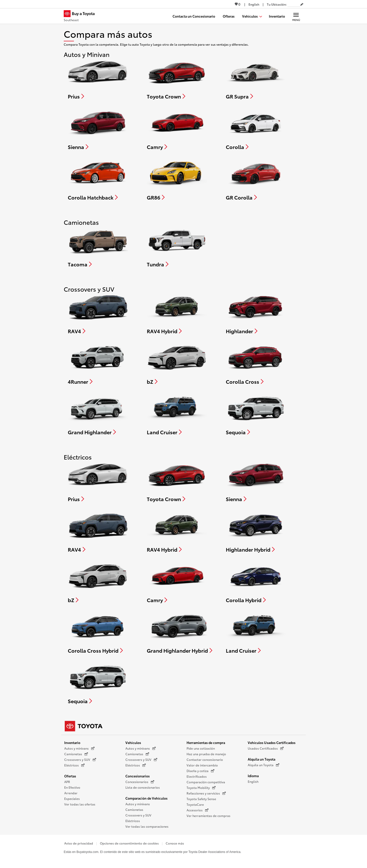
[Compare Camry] (177, 129)
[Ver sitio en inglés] (254, 4)
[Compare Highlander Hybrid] (256, 532)
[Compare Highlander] (256, 313)
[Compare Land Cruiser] (177, 414)
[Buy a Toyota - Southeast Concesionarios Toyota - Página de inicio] (81, 17)
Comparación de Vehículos (146, 798)
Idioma (253, 776)
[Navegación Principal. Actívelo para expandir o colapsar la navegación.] (296, 16)
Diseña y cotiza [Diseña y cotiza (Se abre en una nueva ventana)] (200, 771)
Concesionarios (137, 776)
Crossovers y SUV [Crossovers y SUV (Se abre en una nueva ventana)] (80, 760)
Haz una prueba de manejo (206, 754)
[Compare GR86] (177, 180)
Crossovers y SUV (138, 815)
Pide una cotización (201, 748)
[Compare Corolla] (256, 129)
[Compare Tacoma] (98, 246)
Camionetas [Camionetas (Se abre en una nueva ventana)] (76, 754)
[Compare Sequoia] (256, 414)
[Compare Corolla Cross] (256, 364)
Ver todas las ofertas (80, 804)
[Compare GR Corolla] (256, 180)
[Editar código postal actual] (302, 5)
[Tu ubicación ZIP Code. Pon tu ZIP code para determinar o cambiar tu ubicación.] (294, 4)
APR (67, 782)
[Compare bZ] (177, 364)
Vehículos (133, 742)
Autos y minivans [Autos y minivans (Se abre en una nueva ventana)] (79, 748)
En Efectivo (72, 787)
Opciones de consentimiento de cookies (129, 843)
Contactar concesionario (205, 759)
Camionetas (134, 809)
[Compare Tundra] (177, 246)
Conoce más (175, 843)
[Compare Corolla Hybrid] (256, 582)
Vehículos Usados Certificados (272, 742)
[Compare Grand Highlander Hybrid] (180, 633)
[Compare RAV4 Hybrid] (177, 313)
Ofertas (70, 776)
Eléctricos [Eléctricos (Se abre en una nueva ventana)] (74, 765)
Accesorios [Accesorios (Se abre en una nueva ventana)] (198, 810)
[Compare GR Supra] (256, 79)
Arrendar (71, 793)
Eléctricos (133, 821)
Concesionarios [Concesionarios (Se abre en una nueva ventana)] (140, 782)
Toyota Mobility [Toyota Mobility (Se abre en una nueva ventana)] (201, 788)
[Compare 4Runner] (98, 364)
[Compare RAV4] (98, 313)
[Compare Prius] (98, 79)
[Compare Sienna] (98, 129)
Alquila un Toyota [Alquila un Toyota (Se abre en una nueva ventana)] (264, 765)
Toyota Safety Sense (201, 799)
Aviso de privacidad (79, 843)
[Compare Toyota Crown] (177, 79)
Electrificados (197, 776)
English (253, 781)
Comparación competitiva (206, 782)
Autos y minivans (138, 804)
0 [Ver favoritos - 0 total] (238, 4)
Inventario (72, 742)
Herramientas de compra (206, 742)
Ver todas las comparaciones (147, 826)
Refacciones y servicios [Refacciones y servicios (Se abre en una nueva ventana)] (206, 793)
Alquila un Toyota (261, 759)
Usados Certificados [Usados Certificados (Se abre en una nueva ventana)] (266, 748)
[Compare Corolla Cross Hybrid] (98, 633)
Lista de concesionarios (143, 787)
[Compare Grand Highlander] (98, 414)
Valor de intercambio (202, 765)
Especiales (72, 798)
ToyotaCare (195, 804)
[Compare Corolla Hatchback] (98, 180)
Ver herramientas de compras (208, 816)
